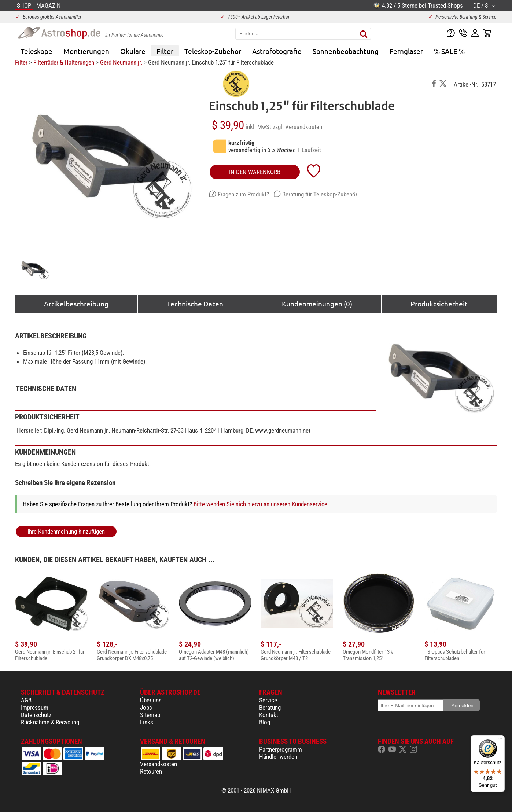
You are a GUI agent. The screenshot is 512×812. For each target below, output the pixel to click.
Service (268, 700)
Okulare (133, 51)
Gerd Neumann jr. (121, 62)
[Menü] (500, 740)
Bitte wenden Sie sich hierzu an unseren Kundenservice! (261, 504)
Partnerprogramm (281, 749)
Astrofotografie (277, 51)
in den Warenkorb (255, 172)
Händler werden (278, 757)
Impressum (35, 708)
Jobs (146, 708)
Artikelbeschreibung (76, 304)
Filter (165, 51)
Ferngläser (406, 51)
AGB (26, 700)
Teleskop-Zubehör (213, 51)
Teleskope (36, 51)
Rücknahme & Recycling (50, 722)
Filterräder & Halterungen (64, 62)
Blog (265, 722)
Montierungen (86, 51)
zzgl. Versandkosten (297, 127)
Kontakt (269, 715)
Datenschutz (36, 715)
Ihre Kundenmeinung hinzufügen (66, 532)
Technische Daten (195, 304)
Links (147, 722)
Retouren (151, 771)
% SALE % (449, 51)
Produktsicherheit (439, 304)
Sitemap (150, 715)
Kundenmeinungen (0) (317, 304)
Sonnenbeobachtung (346, 51)
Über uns (151, 700)
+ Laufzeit (309, 150)
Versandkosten (159, 764)
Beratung (270, 708)
